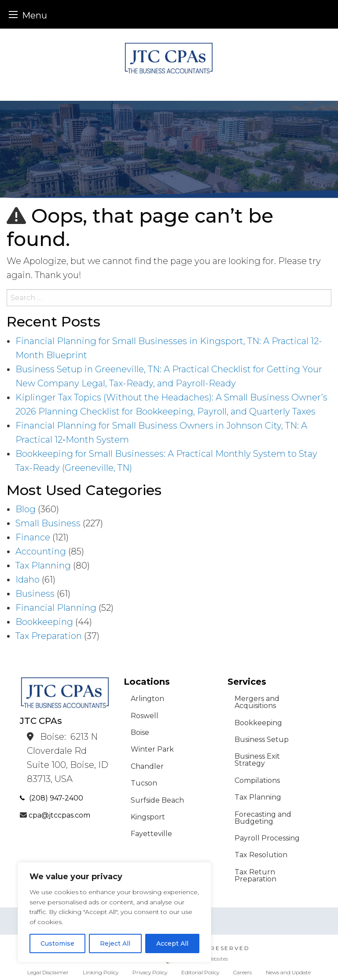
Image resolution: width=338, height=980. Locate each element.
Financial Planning (56, 608)
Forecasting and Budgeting (263, 818)
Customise (57, 943)
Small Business (48, 523)
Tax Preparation (49, 636)
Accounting (41, 551)
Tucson (144, 783)
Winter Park (152, 749)
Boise (140, 732)
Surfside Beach (157, 800)
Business (35, 594)
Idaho (28, 580)
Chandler (147, 766)
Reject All (115, 943)
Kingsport (148, 817)
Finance (33, 537)
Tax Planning (43, 565)
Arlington (147, 699)
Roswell (145, 716)
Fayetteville (151, 834)
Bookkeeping (44, 622)
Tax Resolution (261, 855)
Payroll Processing (267, 838)
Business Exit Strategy (257, 760)
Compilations (257, 780)
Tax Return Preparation (255, 875)
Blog (26, 509)
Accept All (172, 943)
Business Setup (262, 740)
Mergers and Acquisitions (257, 702)
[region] (114, 912)
